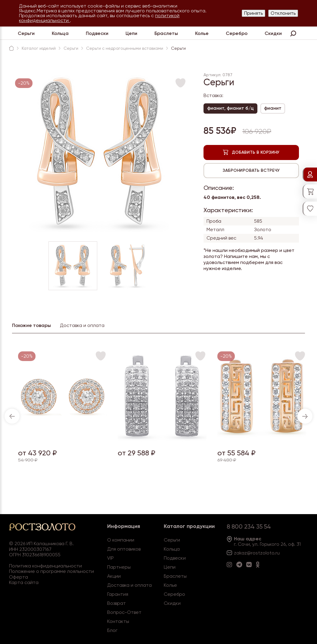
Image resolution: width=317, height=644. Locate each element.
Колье (202, 33)
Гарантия (118, 594)
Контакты (118, 621)
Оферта (19, 577)
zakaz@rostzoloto (254, 553)
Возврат (117, 603)
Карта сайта (24, 582)
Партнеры (119, 567)
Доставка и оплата (129, 585)
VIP (110, 558)
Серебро (237, 33)
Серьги (26, 33)
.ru (277, 553)
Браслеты (166, 33)
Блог (112, 630)
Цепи (131, 33)
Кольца (60, 33)
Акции (114, 576)
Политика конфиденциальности (45, 566)
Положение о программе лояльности (51, 571)
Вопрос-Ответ (124, 612)
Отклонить (283, 13)
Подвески (97, 33)
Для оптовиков (124, 549)
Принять (253, 13)
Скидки (273, 33)
